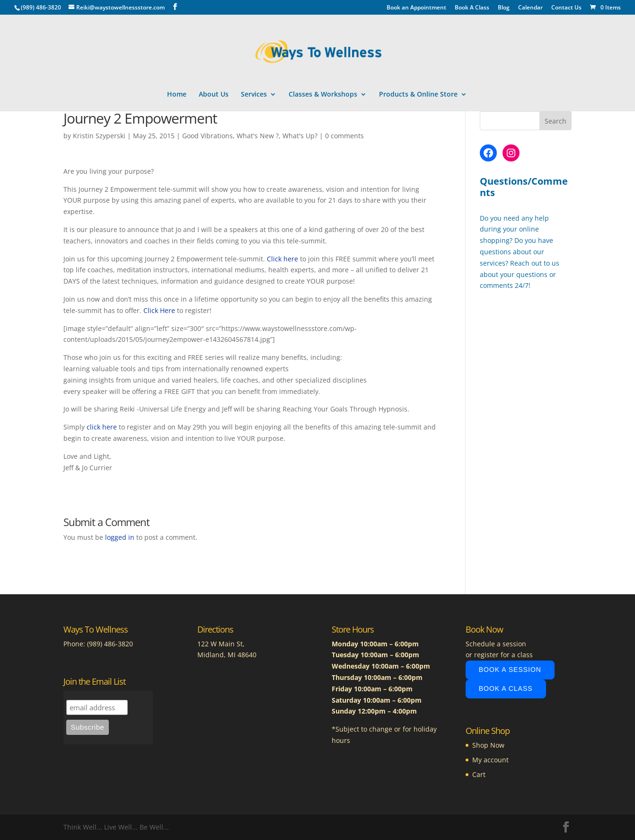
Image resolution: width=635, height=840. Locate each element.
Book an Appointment (416, 8)
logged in (120, 537)
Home (177, 95)
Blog (504, 8)
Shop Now (488, 745)
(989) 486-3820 (110, 644)
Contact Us (566, 8)
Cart (479, 774)
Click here (282, 259)
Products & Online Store (418, 95)
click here (102, 427)
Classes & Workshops (323, 95)
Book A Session (510, 670)
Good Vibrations (207, 136)
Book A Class (472, 8)
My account (490, 760)
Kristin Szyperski (99, 136)
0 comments (344, 136)
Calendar (530, 8)
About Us (214, 95)
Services (254, 95)
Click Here (159, 310)
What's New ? (258, 136)
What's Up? (300, 136)
